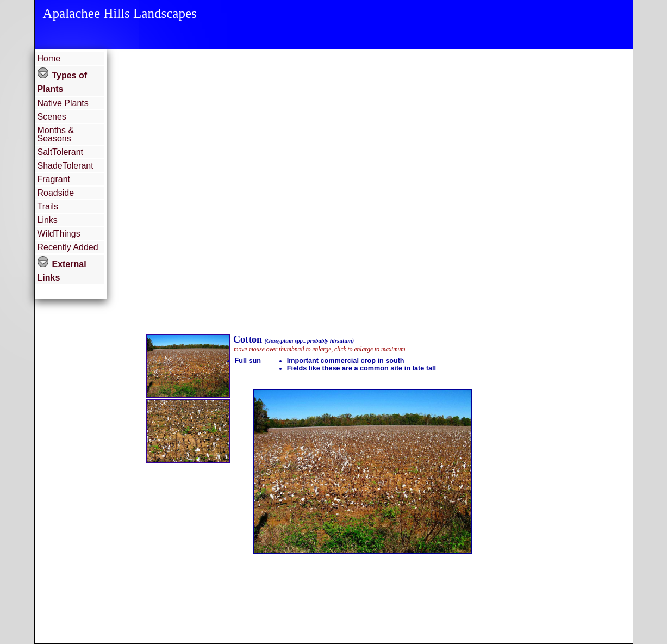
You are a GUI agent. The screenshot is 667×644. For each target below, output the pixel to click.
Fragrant (54, 179)
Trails (48, 206)
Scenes (52, 117)
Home (49, 58)
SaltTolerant (61, 152)
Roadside (56, 193)
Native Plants (63, 103)
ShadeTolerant (66, 166)
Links (48, 220)
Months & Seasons (56, 134)
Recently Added (68, 247)
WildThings (59, 234)
